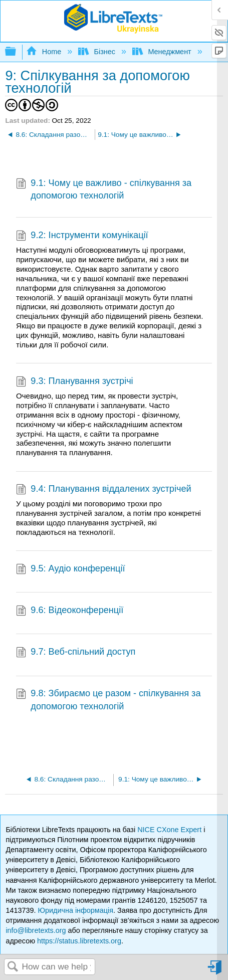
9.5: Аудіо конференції (71, 570)
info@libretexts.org (36, 930)
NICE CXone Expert (170, 830)
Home (45, 52)
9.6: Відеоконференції (70, 611)
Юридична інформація (75, 910)
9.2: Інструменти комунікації (82, 236)
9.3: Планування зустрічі (75, 382)
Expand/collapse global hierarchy (17, 52)
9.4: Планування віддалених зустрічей (104, 490)
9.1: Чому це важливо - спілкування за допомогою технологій (104, 190)
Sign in (215, 971)
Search (13, 967)
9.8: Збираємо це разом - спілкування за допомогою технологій (108, 700)
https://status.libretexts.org (79, 941)
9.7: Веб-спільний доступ (76, 653)
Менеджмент (163, 52)
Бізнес (98, 52)
